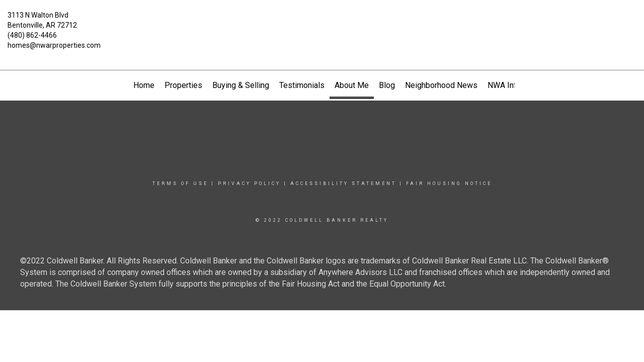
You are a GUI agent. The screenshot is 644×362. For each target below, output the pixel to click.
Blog (387, 85)
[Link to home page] (322, 23)
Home (144, 85)
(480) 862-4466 (32, 35)
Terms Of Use (180, 184)
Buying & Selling (241, 85)
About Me (352, 85)
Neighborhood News (441, 85)
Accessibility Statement (343, 184)
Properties (183, 85)
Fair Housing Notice (449, 184)
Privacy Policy (249, 184)
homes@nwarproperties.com (54, 45)
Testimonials (302, 85)
